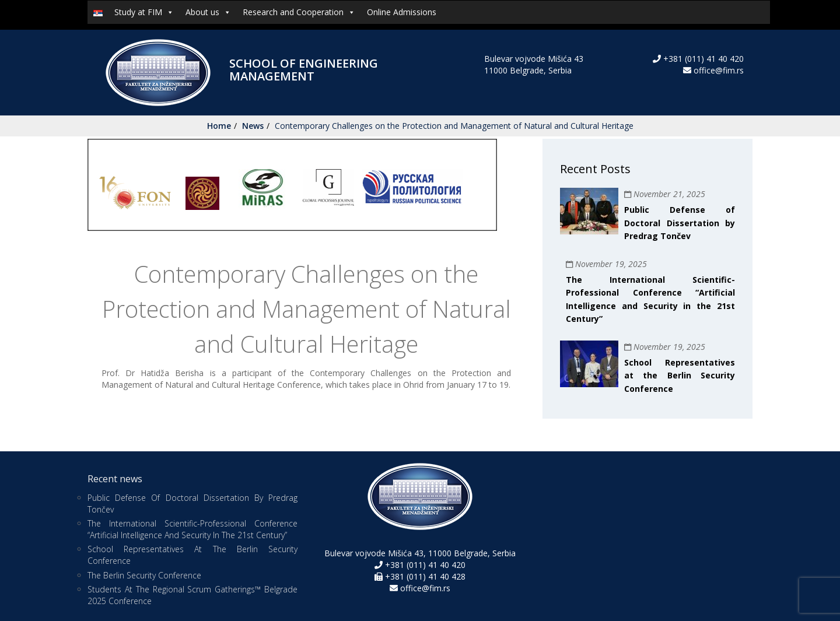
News (253, 126)
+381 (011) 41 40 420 (702, 59)
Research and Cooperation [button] (299, 12)
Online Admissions (402, 12)
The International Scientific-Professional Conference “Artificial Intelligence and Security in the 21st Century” (192, 529)
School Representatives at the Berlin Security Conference (680, 376)
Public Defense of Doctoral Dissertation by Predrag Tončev (680, 223)
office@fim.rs (719, 70)
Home (219, 126)
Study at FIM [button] (144, 12)
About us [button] (208, 12)
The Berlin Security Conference (144, 575)
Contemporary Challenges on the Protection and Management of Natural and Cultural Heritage (454, 126)
